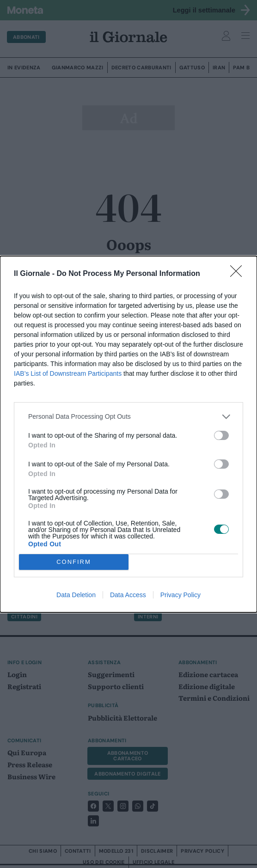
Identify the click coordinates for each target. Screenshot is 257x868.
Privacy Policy (181, 595)
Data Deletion (76, 595)
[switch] (221, 435)
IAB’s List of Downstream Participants (68, 373)
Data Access (128, 595)
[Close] (239, 274)
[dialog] (128, 434)
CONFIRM (74, 562)
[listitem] (128, 417)
